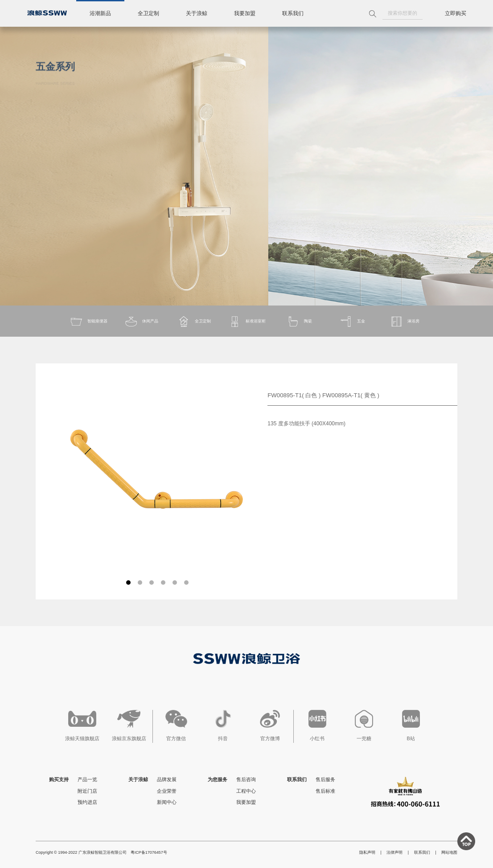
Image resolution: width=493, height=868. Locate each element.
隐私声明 (367, 852)
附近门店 (87, 791)
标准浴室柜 (247, 322)
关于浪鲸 (197, 13)
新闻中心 (167, 802)
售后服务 (325, 779)
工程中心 (246, 791)
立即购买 (456, 13)
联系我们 (293, 13)
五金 (352, 322)
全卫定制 (148, 13)
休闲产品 (141, 322)
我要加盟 (245, 13)
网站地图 (449, 852)
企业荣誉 (167, 791)
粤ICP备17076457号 (149, 852)
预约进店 (87, 802)
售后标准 (325, 791)
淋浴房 (405, 322)
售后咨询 (246, 779)
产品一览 (87, 779)
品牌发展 (167, 779)
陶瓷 (299, 322)
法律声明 (394, 852)
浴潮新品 (100, 13)
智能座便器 (88, 322)
